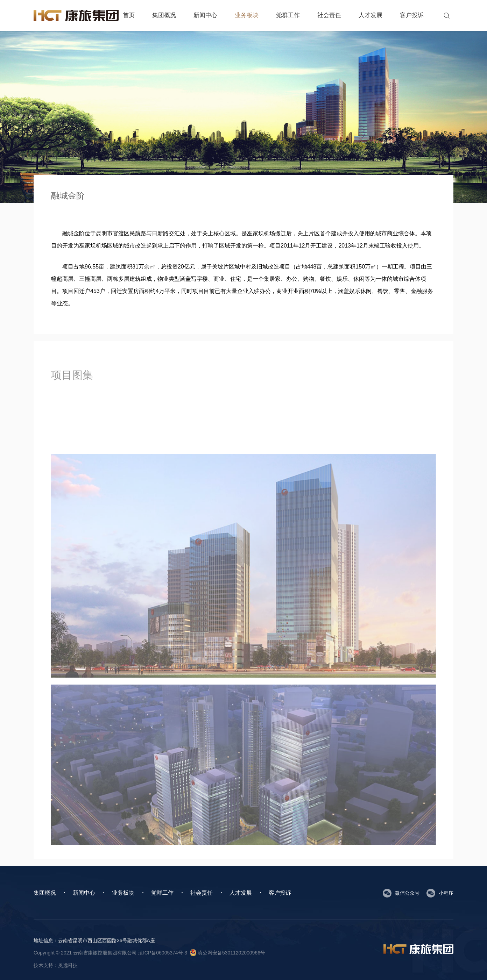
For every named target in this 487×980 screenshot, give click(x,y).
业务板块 (247, 15)
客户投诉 (412, 15)
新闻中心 (205, 15)
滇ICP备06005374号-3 (163, 953)
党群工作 (288, 15)
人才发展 (370, 15)
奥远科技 (68, 965)
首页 (129, 15)
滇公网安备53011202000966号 (228, 953)
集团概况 (164, 15)
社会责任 (329, 15)
